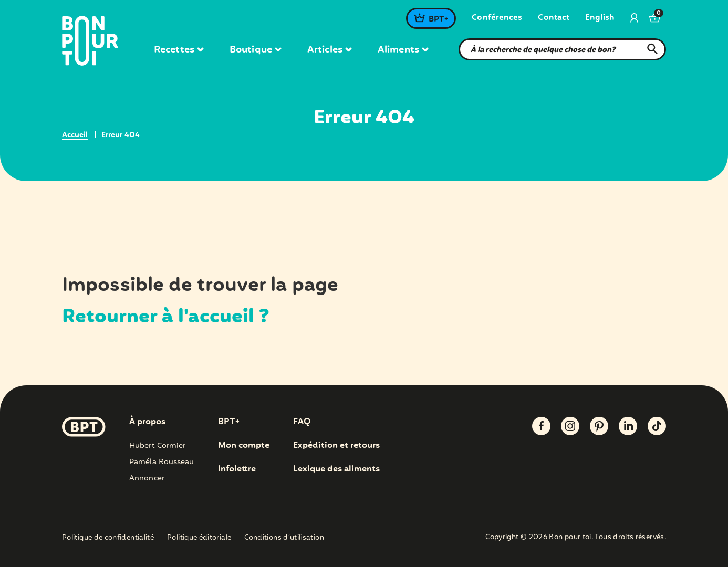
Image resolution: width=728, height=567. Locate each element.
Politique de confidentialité (108, 538)
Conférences (497, 18)
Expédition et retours (336, 445)
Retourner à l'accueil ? (166, 317)
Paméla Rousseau (162, 462)
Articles (329, 50)
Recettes (179, 50)
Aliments (403, 50)
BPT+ (438, 19)
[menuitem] (600, 18)
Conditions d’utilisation (284, 538)
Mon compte (244, 445)
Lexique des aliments (336, 469)
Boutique (255, 50)
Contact (554, 18)
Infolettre (237, 469)
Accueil (75, 135)
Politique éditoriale (199, 538)
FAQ (302, 422)
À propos (147, 422)
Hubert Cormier (157, 446)
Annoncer (147, 478)
